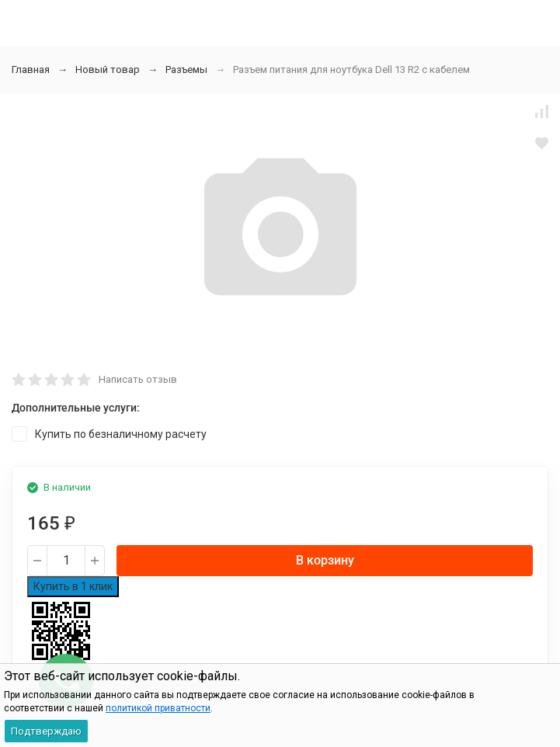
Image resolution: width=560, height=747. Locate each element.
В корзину (325, 560)
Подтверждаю (46, 731)
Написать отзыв (138, 379)
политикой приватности (158, 708)
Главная (31, 69)
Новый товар (108, 69)
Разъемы (186, 69)
